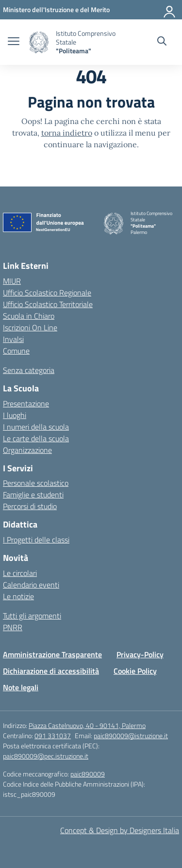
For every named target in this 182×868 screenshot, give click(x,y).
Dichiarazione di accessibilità (51, 671)
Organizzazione (27, 450)
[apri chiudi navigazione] (14, 42)
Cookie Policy (135, 671)
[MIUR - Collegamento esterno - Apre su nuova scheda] (56, 9)
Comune (16, 351)
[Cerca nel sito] (162, 42)
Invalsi (13, 339)
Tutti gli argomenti (32, 616)
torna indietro (67, 133)
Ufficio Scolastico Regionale (47, 293)
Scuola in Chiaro (29, 316)
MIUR (12, 281)
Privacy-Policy (140, 654)
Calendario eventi (31, 585)
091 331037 (53, 736)
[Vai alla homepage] (39, 42)
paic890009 (88, 774)
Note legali (21, 687)
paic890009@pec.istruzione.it (46, 756)
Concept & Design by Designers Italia (120, 830)
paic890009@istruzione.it (131, 736)
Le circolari (20, 573)
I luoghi (15, 415)
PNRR (13, 627)
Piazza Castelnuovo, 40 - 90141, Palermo (87, 725)
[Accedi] (170, 10)
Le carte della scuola (36, 438)
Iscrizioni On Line (30, 327)
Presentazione (26, 403)
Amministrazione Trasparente (52, 654)
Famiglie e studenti (33, 495)
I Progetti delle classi (36, 540)
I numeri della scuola (36, 427)
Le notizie (18, 596)
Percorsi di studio (30, 506)
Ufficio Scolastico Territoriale (48, 304)
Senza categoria (29, 370)
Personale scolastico (36, 483)
